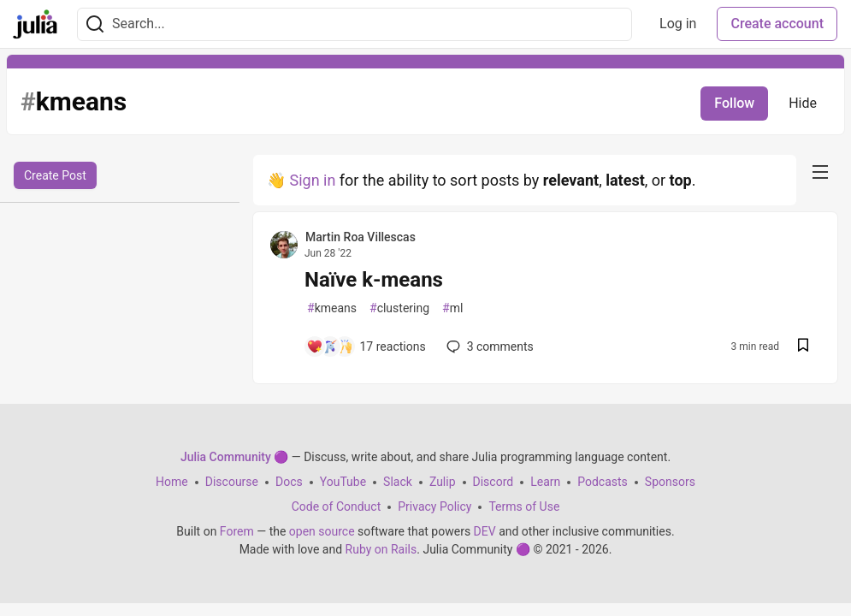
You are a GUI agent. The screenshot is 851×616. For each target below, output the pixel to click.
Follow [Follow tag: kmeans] (734, 103)
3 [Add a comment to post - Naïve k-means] (488, 346)
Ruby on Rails (381, 549)
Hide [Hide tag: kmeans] (803, 103)
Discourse (232, 482)
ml (452, 308)
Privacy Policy (434, 506)
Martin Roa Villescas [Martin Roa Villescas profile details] (360, 237)
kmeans (332, 308)
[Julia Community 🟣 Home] (35, 24)
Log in (678, 24)
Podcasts (603, 482)
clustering (399, 308)
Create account (777, 24)
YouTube (343, 482)
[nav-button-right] (820, 172)
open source (322, 531)
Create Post (55, 175)
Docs (289, 482)
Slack (398, 482)
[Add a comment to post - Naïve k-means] (366, 346)
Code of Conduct (337, 506)
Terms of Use (524, 506)
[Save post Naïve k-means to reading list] (803, 347)
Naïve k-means (374, 280)
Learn (545, 482)
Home (172, 482)
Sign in (312, 180)
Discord (493, 482)
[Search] (95, 24)
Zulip (443, 482)
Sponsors (670, 482)
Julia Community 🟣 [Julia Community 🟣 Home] (234, 457)
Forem (237, 531)
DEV (485, 531)
